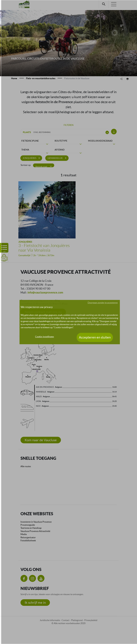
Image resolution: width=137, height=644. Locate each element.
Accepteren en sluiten (95, 337)
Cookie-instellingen (45, 337)
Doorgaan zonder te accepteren (103, 303)
